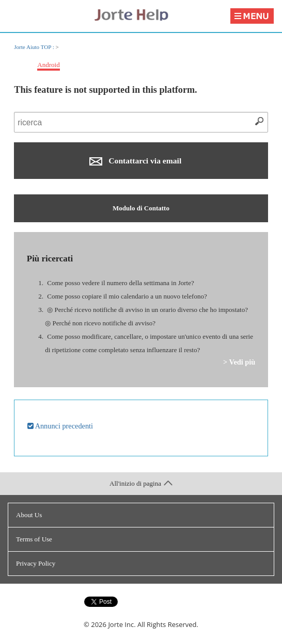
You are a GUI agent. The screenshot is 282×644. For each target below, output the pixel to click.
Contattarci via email (136, 161)
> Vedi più (239, 362)
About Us (29, 515)
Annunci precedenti (60, 426)
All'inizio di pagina (141, 483)
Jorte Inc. (122, 624)
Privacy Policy (36, 563)
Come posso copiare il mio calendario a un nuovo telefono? (127, 296)
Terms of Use (34, 539)
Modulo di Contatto (141, 208)
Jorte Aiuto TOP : (35, 47)
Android (48, 65)
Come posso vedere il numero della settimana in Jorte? (120, 283)
